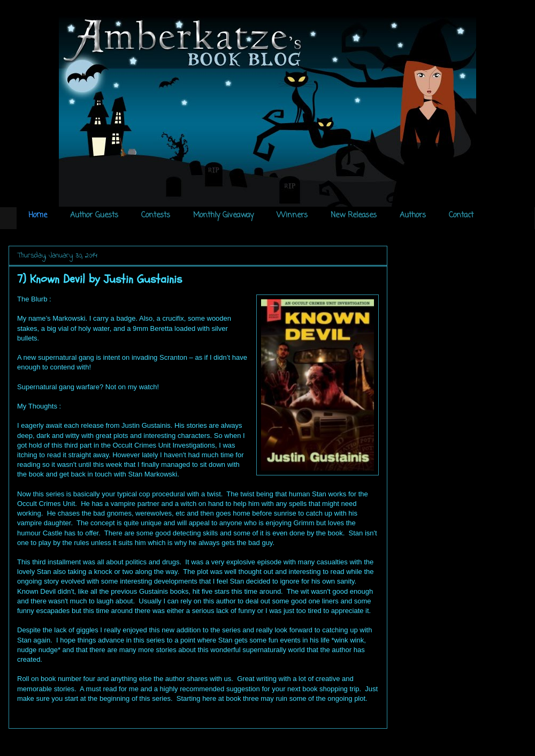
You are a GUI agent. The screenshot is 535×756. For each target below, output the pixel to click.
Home (38, 216)
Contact (461, 216)
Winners (292, 216)
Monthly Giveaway (223, 216)
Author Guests (94, 216)
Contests (156, 216)
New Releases (354, 216)
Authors (413, 216)
